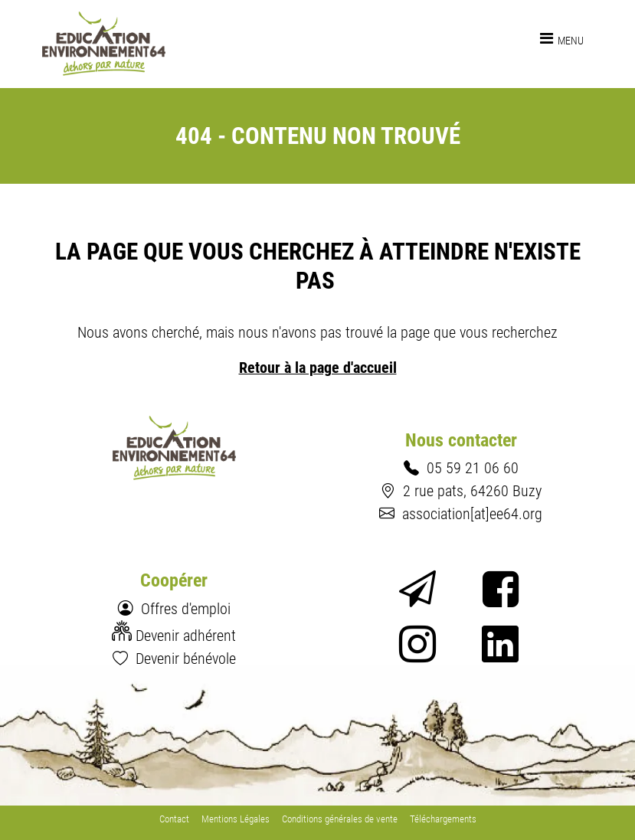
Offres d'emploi (186, 609)
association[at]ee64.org (472, 514)
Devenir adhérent (186, 636)
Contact (174, 819)
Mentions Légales (236, 819)
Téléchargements (443, 819)
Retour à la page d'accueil (318, 368)
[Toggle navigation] (562, 38)
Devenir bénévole (186, 659)
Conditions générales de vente (340, 819)
